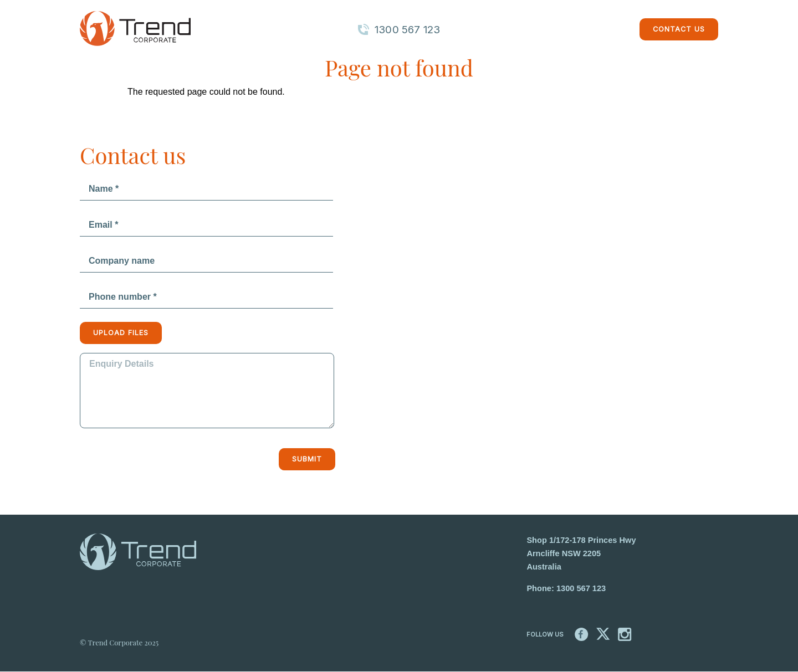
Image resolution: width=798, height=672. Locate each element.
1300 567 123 (581, 588)
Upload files (121, 333)
